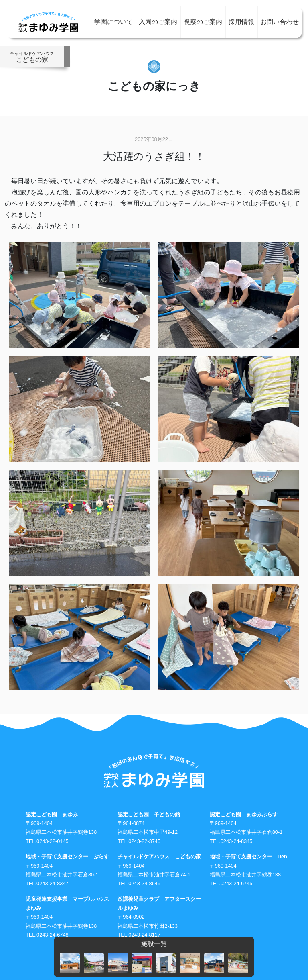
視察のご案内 (203, 22)
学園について (113, 22)
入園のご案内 (158, 22)
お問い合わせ (280, 22)
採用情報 (241, 22)
